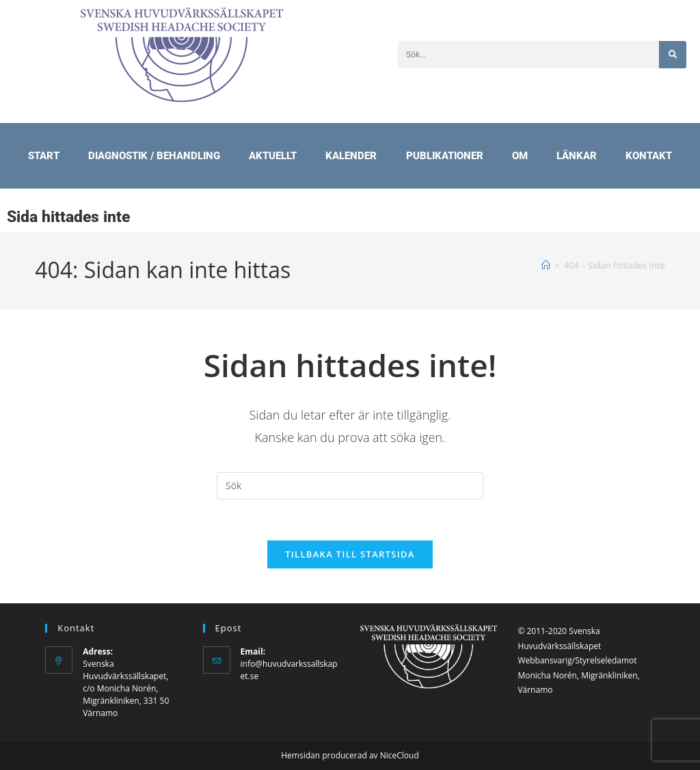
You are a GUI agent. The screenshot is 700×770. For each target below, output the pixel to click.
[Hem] (546, 265)
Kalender (351, 156)
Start (44, 156)
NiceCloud (400, 755)
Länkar (577, 156)
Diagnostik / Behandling (154, 156)
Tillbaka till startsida (350, 555)
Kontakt (649, 156)
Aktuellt (273, 156)
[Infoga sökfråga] (350, 486)
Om (520, 156)
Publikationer (445, 156)
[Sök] (673, 55)
